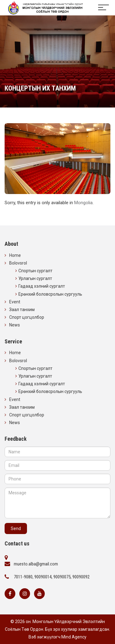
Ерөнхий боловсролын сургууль (50, 294)
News (15, 325)
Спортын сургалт (35, 271)
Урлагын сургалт (35, 278)
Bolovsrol (18, 263)
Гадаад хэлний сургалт (42, 286)
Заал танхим (22, 310)
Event (15, 302)
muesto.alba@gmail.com (36, 564)
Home (15, 255)
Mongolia (83, 203)
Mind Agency (74, 637)
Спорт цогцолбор (27, 317)
